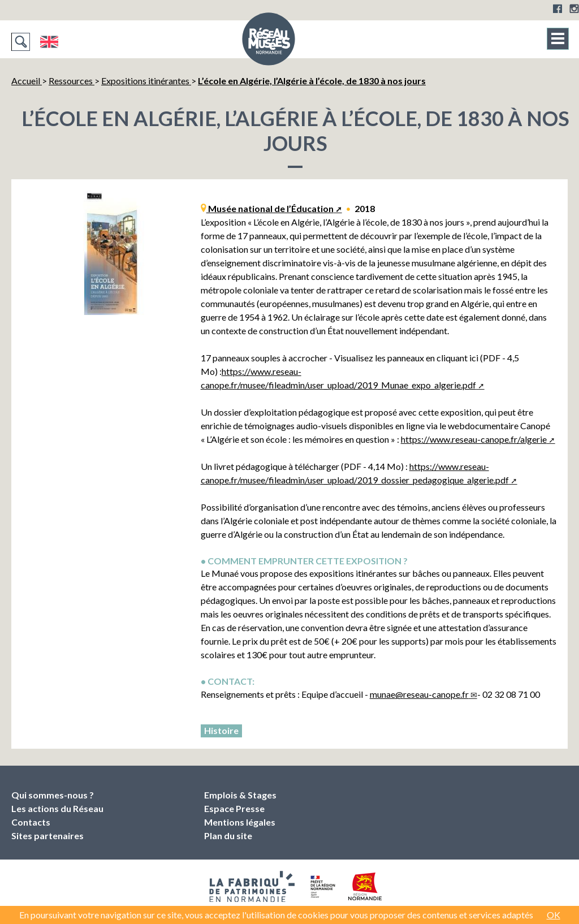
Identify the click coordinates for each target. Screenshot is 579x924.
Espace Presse (234, 808)
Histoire (221, 730)
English (49, 42)
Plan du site (228, 836)
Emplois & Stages (240, 795)
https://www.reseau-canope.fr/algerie (474, 439)
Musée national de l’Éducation (270, 208)
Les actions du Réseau (57, 808)
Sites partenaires (47, 836)
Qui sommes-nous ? (53, 795)
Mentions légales (240, 822)
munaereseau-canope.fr (419, 694)
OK (554, 915)
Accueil (27, 81)
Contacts (31, 822)
